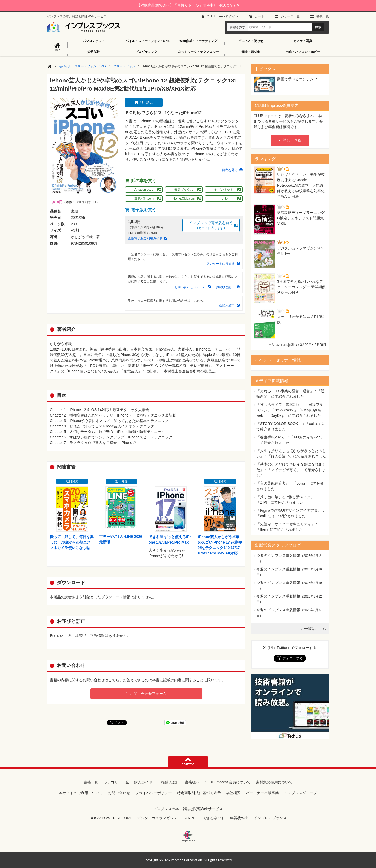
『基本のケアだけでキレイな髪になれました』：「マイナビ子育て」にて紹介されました (291, 470)
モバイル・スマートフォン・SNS (146, 41)
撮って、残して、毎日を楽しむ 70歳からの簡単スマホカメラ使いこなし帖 (72, 542)
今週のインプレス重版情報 (278, 556)
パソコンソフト (94, 41)
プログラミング (146, 52)
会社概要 (233, 793)
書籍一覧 (91, 782)
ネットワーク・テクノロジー (198, 52)
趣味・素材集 (251, 52)
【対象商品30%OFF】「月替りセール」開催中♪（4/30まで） (188, 5)
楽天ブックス (184, 190)
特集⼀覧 (323, 16)
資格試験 (94, 52)
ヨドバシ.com (144, 198)
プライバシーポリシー (154, 793)
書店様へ (192, 782)
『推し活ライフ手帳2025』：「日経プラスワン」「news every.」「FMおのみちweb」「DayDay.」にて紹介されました (290, 410)
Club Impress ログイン (222, 16)
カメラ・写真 (303, 41)
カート (260, 16)
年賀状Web (239, 818)
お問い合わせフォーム (190, 287)
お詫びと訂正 (225, 287)
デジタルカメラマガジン (157, 818)
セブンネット (224, 190)
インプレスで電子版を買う (211, 225)
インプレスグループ (301, 793)
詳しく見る (292, 140)
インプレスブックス (270, 818)
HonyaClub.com (184, 198)
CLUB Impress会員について (228, 782)
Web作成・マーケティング (198, 41)
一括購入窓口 (225, 305)
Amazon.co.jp (144, 190)
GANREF (190, 818)
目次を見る (230, 170)
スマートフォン (124, 66)
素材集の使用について (274, 782)
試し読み (146, 103)
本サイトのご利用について (81, 793)
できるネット (214, 818)
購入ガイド (143, 782)
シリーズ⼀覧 (290, 16)
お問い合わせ (119, 793)
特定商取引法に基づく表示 (199, 793)
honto (224, 198)
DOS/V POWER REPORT (110, 818)
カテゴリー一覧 (116, 782)
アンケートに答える (221, 264)
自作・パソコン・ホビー (303, 52)
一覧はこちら (315, 629)
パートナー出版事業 (262, 793)
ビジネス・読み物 (251, 41)
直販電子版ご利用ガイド (145, 238)
